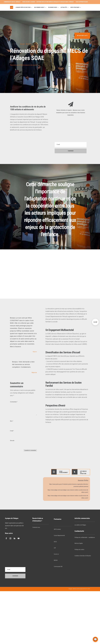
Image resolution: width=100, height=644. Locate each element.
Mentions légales (79, 543)
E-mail (12, 431)
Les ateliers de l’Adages (80, 525)
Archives (28, 44)
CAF (55, 548)
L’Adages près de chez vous (23, 7)
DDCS (55, 542)
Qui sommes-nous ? (39, 7)
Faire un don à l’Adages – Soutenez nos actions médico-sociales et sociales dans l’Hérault (48, 2)
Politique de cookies (79, 550)
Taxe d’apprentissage (82, 2)
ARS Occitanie (57, 529)
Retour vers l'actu (82, 36)
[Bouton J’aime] (11, 71)
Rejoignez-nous (53, 7)
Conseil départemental (59, 536)
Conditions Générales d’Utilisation (83, 556)
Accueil (22, 44)
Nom (12, 421)
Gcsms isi (56, 554)
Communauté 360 (58, 567)
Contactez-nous (36, 527)
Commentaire (14, 402)
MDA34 (56, 560)
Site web (12, 441)
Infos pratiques (75, 7)
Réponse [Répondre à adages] (34, 372)
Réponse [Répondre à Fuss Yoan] (35, 352)
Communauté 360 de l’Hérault (12, 2)
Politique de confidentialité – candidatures (85, 537)
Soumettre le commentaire (30, 450)
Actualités (64, 7)
